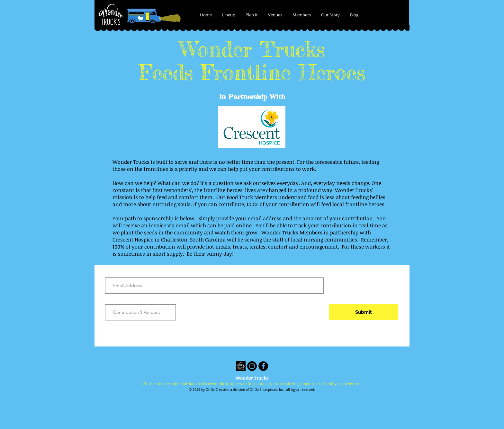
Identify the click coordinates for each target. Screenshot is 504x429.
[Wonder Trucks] (241, 366)
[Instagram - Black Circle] (252, 366)
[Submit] (363, 312)
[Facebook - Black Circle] (263, 366)
